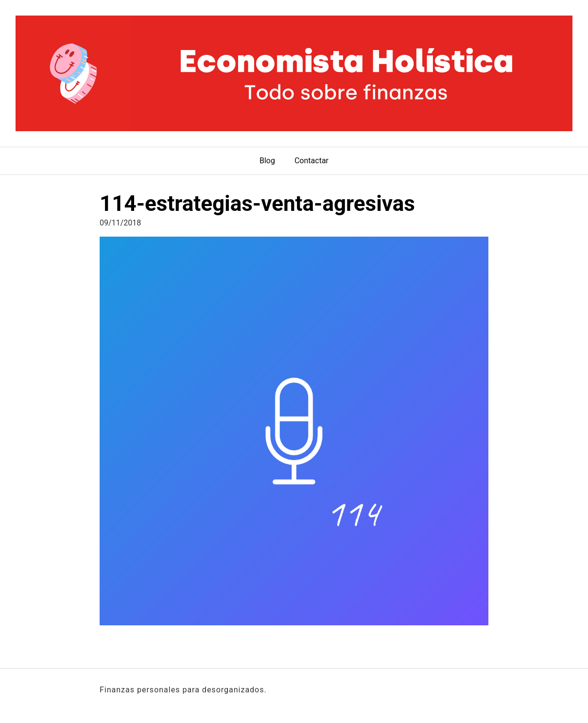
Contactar (311, 161)
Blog (267, 161)
